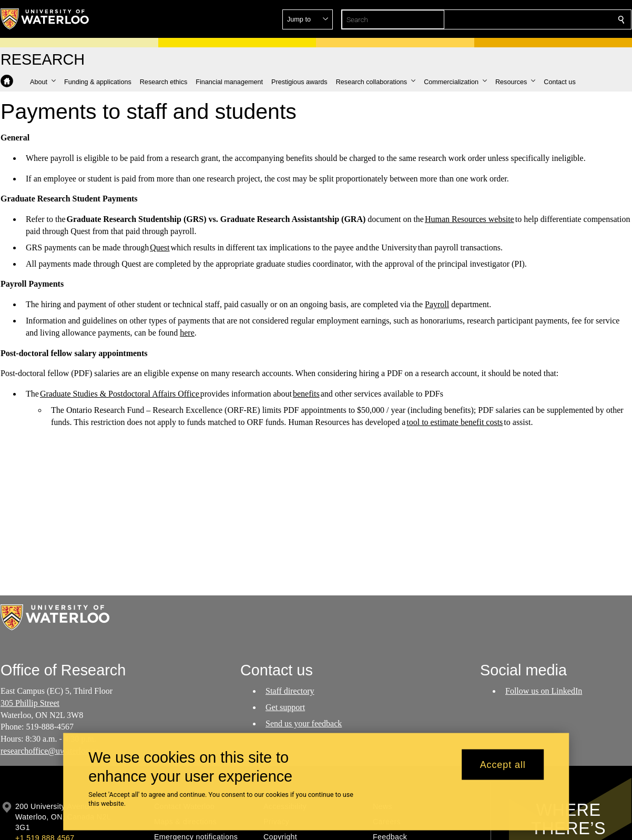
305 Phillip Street (30, 703)
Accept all (503, 764)
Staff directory (290, 691)
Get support (285, 707)
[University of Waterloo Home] (45, 19)
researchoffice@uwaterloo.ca (50, 751)
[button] (545, 19)
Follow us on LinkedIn (544, 691)
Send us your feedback (304, 723)
